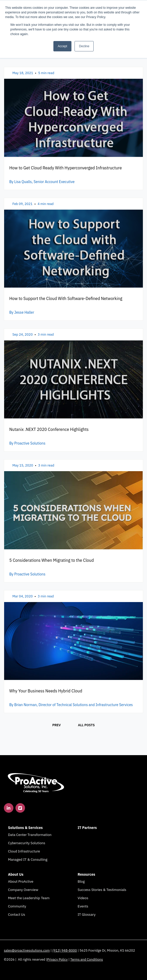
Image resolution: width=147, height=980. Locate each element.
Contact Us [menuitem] (17, 914)
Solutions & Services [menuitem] (25, 828)
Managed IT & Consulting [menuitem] (28, 859)
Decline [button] (84, 46)
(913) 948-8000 (65, 950)
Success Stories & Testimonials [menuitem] (102, 890)
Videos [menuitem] (83, 898)
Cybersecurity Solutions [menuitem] (27, 843)
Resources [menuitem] (86, 874)
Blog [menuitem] (81, 881)
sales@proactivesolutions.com (27, 950)
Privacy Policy (58, 959)
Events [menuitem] (83, 906)
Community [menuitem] (17, 906)
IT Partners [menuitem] (87, 828)
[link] (36, 782)
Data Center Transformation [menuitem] (30, 835)
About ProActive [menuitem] (21, 881)
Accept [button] (63, 46)
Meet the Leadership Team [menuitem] (29, 898)
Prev (57, 725)
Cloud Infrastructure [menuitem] (24, 851)
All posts (86, 725)
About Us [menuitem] (16, 874)
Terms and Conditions (87, 959)
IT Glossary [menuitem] (87, 914)
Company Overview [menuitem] (23, 890)
